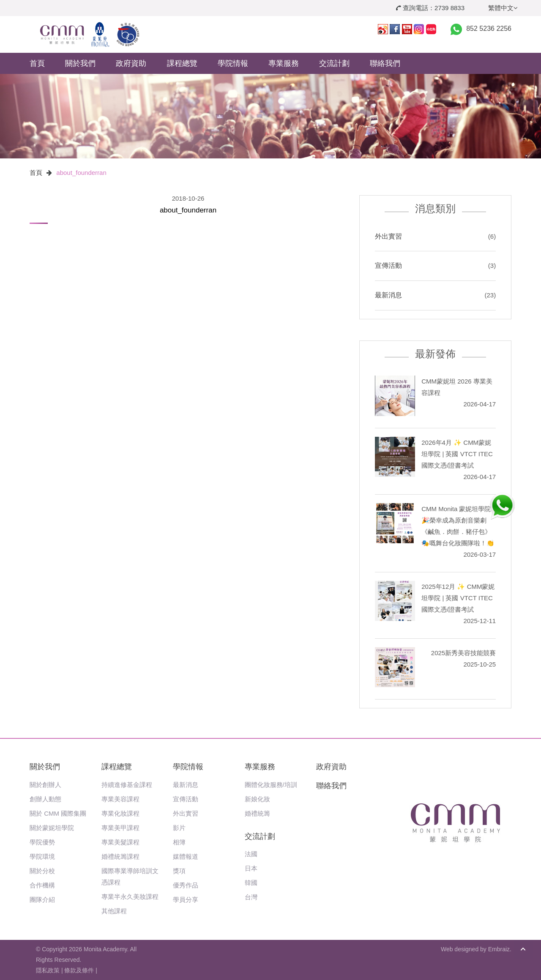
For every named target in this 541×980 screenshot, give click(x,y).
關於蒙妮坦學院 (52, 828)
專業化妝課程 (120, 813)
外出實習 (388, 236)
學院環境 (42, 856)
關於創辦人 (45, 785)
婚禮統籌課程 (120, 856)
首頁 (37, 63)
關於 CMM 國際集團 (58, 813)
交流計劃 (334, 63)
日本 (251, 868)
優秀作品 (186, 885)
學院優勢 (42, 842)
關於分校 (42, 871)
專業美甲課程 (120, 828)
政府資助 (131, 63)
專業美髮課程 (120, 842)
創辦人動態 (45, 799)
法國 (251, 854)
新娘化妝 (257, 799)
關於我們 (80, 63)
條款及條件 (79, 970)
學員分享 (186, 900)
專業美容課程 (120, 799)
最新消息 (388, 295)
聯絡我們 (385, 63)
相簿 (179, 842)
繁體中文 (503, 8)
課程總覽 (182, 63)
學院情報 (233, 63)
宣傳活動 (388, 265)
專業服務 (284, 63)
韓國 (251, 883)
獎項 (179, 871)
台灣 (251, 897)
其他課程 (114, 911)
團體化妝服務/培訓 (271, 785)
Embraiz (499, 949)
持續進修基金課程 (127, 785)
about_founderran (81, 173)
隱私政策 (48, 970)
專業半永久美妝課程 (130, 897)
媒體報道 (186, 856)
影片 (179, 828)
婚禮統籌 (257, 813)
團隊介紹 (42, 900)
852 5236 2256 (489, 29)
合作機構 (42, 885)
